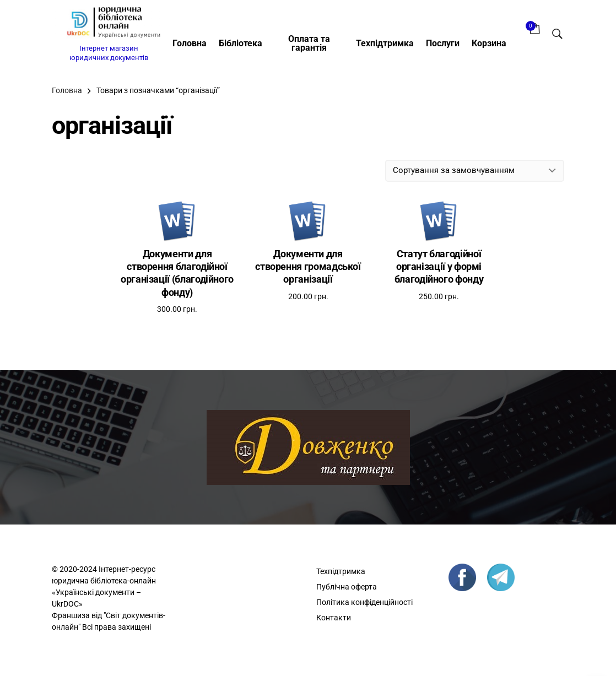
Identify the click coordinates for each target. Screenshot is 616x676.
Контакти (334, 618)
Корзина (489, 43)
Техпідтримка (385, 43)
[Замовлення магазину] (475, 171)
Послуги (443, 43)
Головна (190, 43)
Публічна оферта (347, 587)
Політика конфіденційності (364, 602)
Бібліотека (241, 43)
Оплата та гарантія (309, 43)
